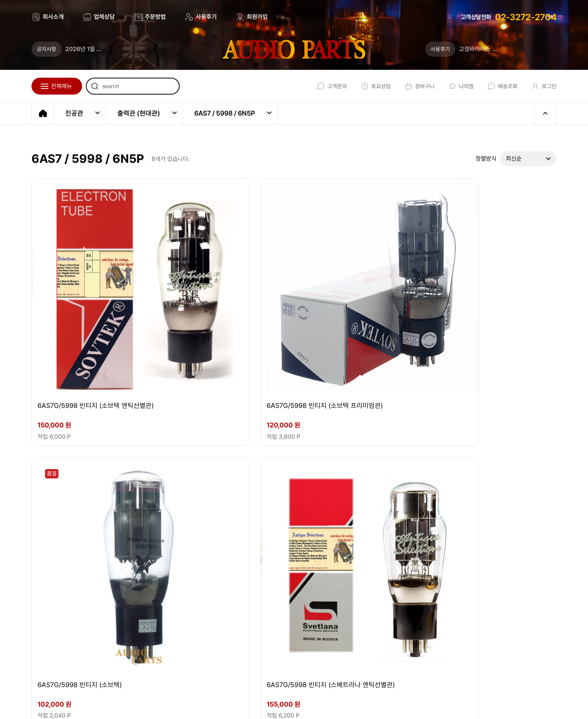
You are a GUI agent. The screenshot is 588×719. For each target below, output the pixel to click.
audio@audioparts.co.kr (164, 644)
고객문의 (323, 86)
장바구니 (414, 86)
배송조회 (499, 86)
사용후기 (206, 17)
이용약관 (300, 705)
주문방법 (155, 17)
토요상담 (368, 86)
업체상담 (104, 17)
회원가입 (257, 17)
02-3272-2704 (526, 17)
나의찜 (457, 86)
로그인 (542, 86)
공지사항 (46, 49)
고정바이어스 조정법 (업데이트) (497, 49)
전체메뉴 (61, 86)
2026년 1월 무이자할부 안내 (100, 49)
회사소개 (53, 17)
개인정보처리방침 (349, 705)
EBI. (137, 705)
